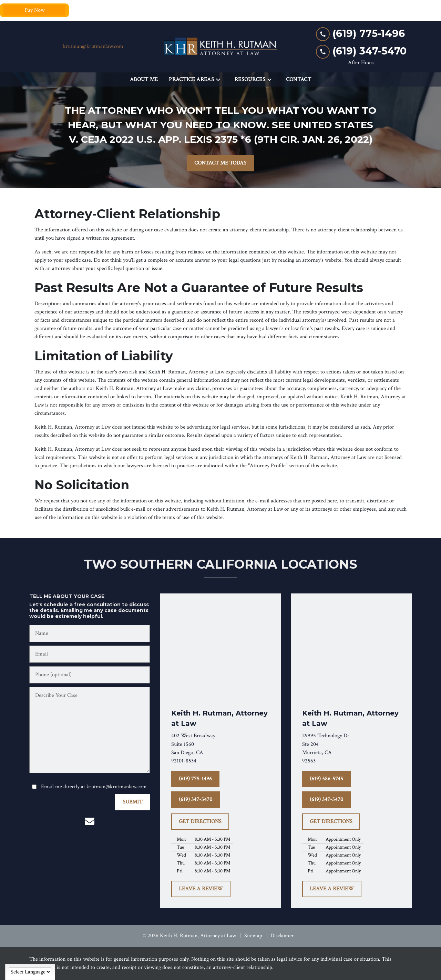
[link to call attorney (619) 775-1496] (361, 34)
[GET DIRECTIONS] (200, 822)
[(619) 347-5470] (196, 800)
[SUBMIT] (132, 802)
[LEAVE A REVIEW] (201, 889)
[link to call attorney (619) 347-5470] (361, 51)
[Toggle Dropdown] (220, 80)
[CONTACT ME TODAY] (220, 163)
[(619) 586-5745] (326, 779)
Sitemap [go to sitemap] (253, 936)
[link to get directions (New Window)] (220, 748)
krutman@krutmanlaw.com (93, 46)
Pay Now (35, 10)
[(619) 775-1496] (195, 779)
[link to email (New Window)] (90, 821)
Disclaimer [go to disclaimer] (282, 936)
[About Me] (144, 79)
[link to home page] (220, 47)
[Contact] (299, 79)
